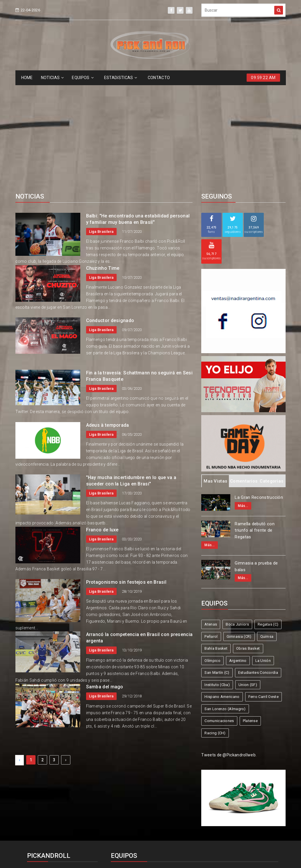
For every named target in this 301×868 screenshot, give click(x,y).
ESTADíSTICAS (121, 78)
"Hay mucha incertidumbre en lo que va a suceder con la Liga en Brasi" (131, 374)
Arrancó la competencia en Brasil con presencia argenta (139, 531)
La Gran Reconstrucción (259, 391)
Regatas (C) (268, 518)
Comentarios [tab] (244, 375)
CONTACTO (159, 78)
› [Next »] (66, 653)
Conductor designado (110, 214)
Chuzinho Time (103, 162)
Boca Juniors (237, 518)
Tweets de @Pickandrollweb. (229, 649)
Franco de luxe (102, 423)
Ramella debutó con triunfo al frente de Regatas (254, 424)
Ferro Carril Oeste (263, 590)
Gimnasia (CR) (239, 530)
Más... (243, 399)
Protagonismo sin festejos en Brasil (126, 476)
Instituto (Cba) (217, 578)
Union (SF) (248, 578)
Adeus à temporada (108, 319)
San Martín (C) (217, 566)
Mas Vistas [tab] (215, 375)
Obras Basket (248, 542)
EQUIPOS (83, 78)
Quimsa (267, 530)
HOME (27, 78)
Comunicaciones (219, 614)
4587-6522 (41, 778)
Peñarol (211, 530)
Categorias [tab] (271, 375)
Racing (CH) (215, 627)
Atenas (211, 518)
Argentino (238, 554)
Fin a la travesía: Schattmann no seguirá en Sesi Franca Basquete (139, 270)
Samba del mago (105, 580)
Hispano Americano (222, 590)
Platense (250, 614)
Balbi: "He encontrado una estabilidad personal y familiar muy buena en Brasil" (138, 113)
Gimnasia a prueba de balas (256, 460)
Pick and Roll (167, 843)
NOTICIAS (52, 78)
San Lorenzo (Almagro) (225, 602)
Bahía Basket (216, 542)
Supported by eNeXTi (150, 864)
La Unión (263, 554)
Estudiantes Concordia (258, 566)
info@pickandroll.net (52, 767)
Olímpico (212, 554)
